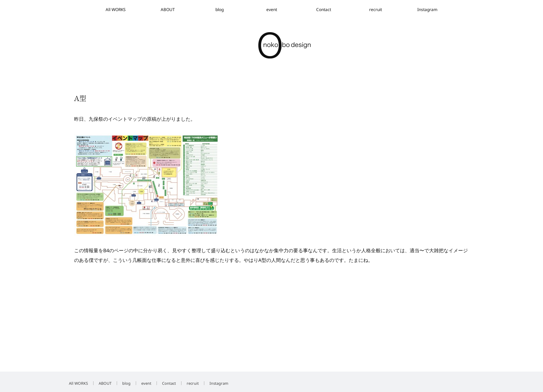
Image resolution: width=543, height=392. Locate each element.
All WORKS (116, 10)
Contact (324, 10)
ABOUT (168, 10)
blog (220, 10)
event (272, 10)
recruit (376, 10)
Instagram (427, 10)
